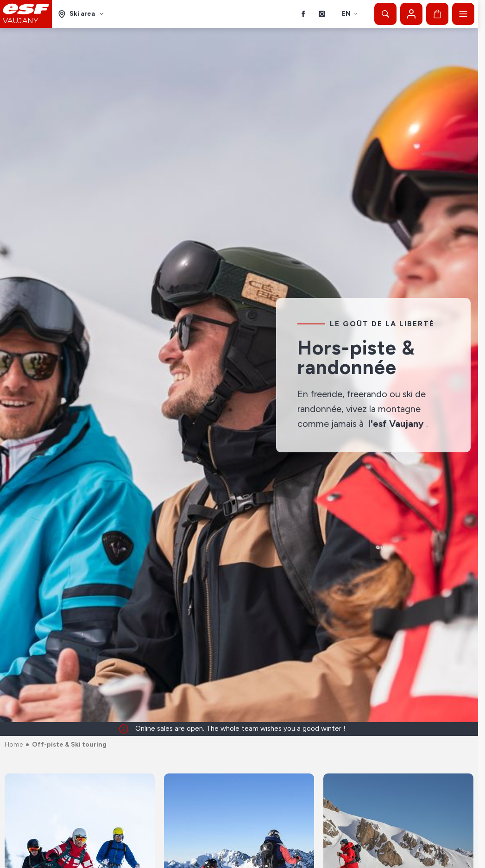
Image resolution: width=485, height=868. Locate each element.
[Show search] (385, 14)
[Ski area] (81, 14)
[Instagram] (322, 14)
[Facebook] (303, 14)
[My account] (411, 14)
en (350, 14)
